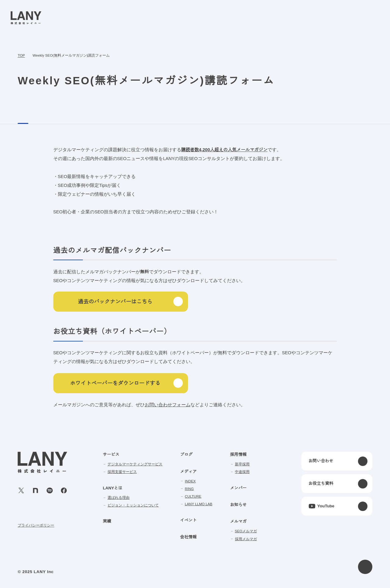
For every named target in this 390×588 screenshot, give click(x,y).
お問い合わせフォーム (168, 405)
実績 (107, 521)
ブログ (186, 455)
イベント (189, 520)
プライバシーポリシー (36, 525)
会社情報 (189, 537)
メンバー (239, 488)
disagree (309, 578)
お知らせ (239, 505)
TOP (21, 56)
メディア (189, 472)
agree (347, 578)
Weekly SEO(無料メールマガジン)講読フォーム (71, 56)
